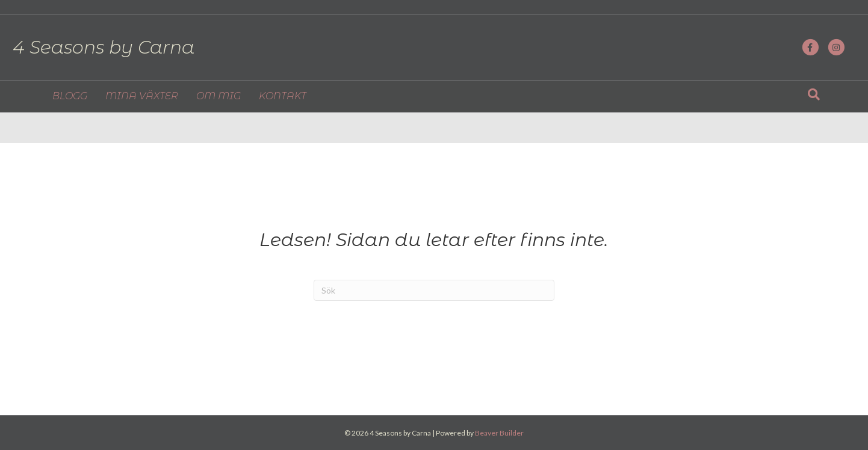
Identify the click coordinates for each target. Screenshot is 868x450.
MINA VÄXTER (142, 98)
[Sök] (814, 97)
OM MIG (219, 98)
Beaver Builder (499, 433)
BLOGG (70, 98)
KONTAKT (283, 98)
